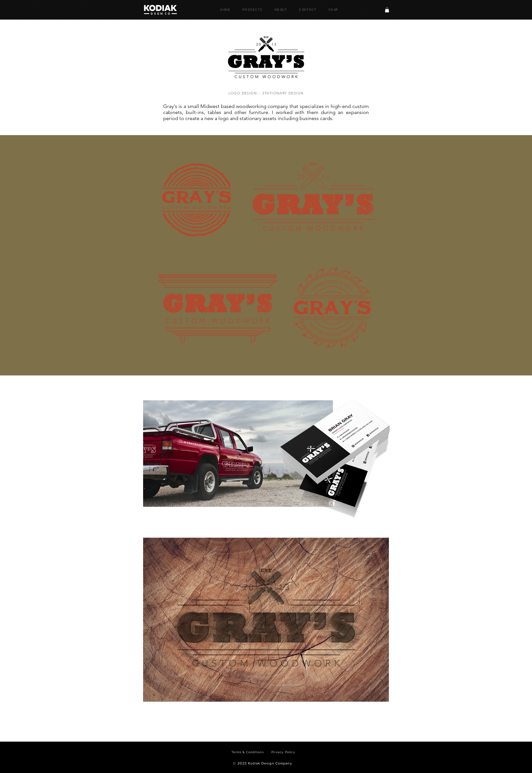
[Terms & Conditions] (248, 752)
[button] (387, 10)
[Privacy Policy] (284, 752)
